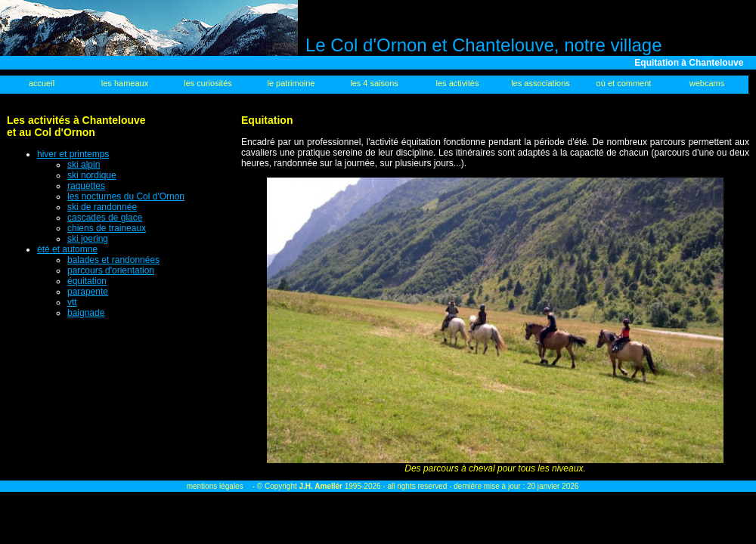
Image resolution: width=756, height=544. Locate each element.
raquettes (86, 186)
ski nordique (92, 175)
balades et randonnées (113, 260)
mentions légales (215, 486)
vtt (72, 302)
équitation (87, 281)
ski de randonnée (102, 207)
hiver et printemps (73, 154)
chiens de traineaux (107, 228)
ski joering (88, 239)
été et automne (67, 249)
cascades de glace (105, 218)
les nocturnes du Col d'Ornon (126, 196)
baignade (86, 313)
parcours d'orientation (111, 270)
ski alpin (84, 165)
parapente (88, 292)
